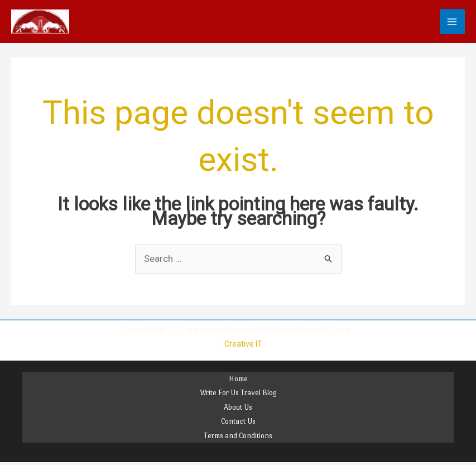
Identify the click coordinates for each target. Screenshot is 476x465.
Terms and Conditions (238, 436)
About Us (238, 407)
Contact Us (238, 421)
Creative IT (243, 344)
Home (238, 379)
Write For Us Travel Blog (238, 393)
